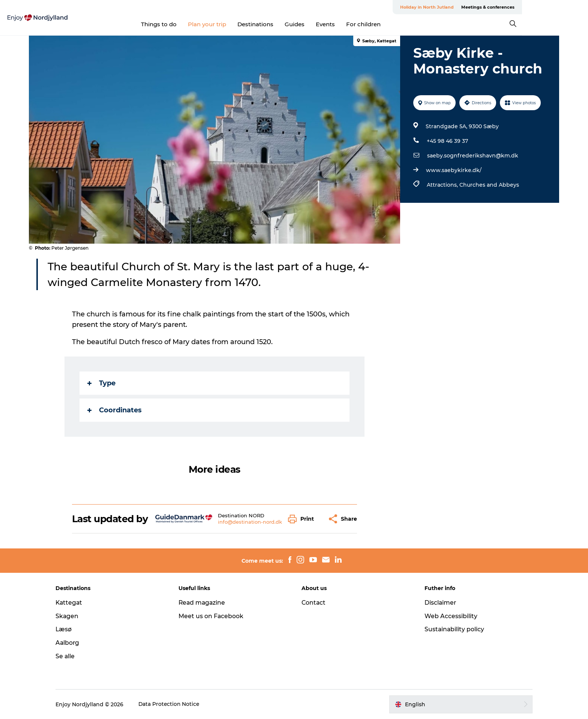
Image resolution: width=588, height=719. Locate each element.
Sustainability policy (452, 629)
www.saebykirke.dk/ (453, 170)
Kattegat (75, 603)
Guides (328, 24)
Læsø (70, 629)
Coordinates (115, 410)
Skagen (73, 616)
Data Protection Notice (175, 704)
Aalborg (74, 643)
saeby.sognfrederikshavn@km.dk (472, 156)
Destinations (289, 24)
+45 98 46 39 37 (447, 141)
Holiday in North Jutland (471, 7)
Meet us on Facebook (214, 616)
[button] (303, 519)
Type (102, 383)
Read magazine (205, 603)
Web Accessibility (448, 616)
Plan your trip (240, 24)
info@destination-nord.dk (250, 522)
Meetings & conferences (532, 7)
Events (359, 24)
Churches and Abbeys (489, 185)
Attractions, (443, 185)
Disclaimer (438, 603)
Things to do (192, 24)
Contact (314, 603)
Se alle (71, 656)
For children (397, 24)
